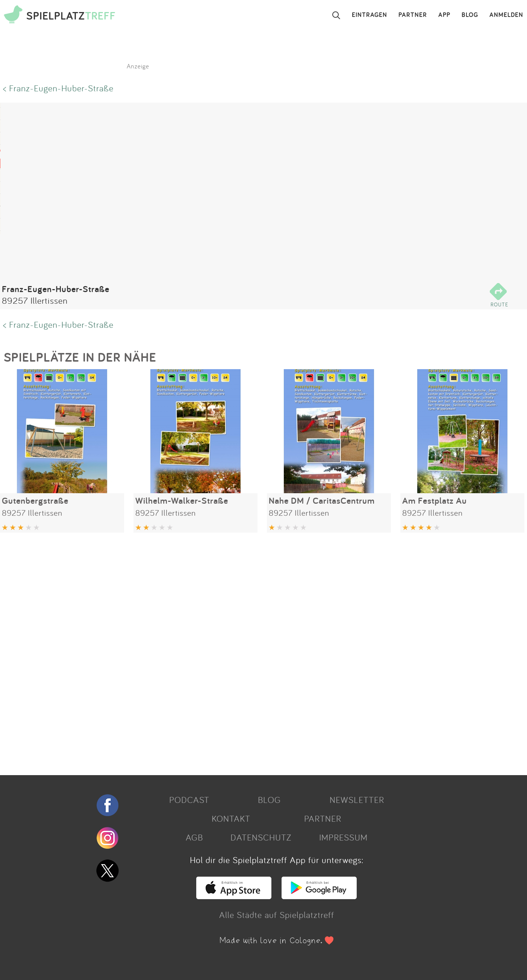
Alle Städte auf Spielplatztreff (277, 915)
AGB (194, 837)
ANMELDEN (506, 15)
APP (444, 15)
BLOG (470, 15)
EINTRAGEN (370, 15)
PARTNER (413, 15)
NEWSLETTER (357, 800)
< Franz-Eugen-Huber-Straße (58, 88)
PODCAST (189, 800)
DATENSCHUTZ (261, 837)
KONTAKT (231, 818)
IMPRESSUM (343, 837)
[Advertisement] (226, 651)
